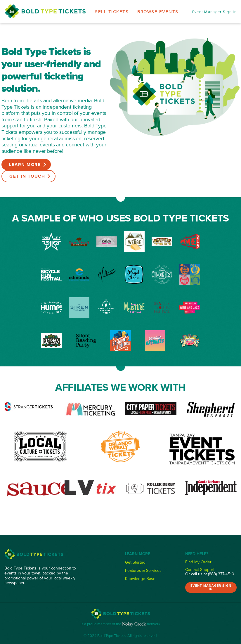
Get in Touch (27, 176)
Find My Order (198, 562)
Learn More (25, 165)
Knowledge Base (140, 579)
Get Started (135, 562)
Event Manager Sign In (214, 12)
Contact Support (200, 569)
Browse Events (158, 12)
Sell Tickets (112, 12)
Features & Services (143, 570)
